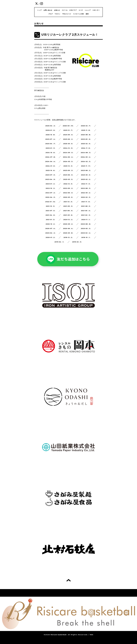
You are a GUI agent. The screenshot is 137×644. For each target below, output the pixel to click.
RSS (92, 635)
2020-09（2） (69, 224)
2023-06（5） (68, 175)
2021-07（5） (51, 211)
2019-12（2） (69, 237)
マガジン (58, 14)
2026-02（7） (86, 126)
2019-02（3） (77, 242)
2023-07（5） (51, 175)
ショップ (88, 10)
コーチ (81, 10)
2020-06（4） (69, 229)
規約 (87, 14)
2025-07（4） (51, 139)
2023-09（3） (68, 170)
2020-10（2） (51, 224)
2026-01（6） (51, 130)
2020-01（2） (51, 237)
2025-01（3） (51, 148)
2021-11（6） (86, 202)
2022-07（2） (51, 193)
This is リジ (67, 14)
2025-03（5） (69, 144)
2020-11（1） (86, 220)
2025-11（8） (86, 130)
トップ (39, 10)
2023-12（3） (69, 166)
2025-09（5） (68, 135)
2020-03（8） (69, 233)
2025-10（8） (51, 135)
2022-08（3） (86, 188)
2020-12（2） (68, 220)
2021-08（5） (86, 206)
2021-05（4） (86, 211)
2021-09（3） (69, 206)
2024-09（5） (68, 153)
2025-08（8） (86, 135)
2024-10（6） (51, 153)
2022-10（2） (51, 188)
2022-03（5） (69, 197)
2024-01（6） (51, 166)
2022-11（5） (86, 184)
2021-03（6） (69, 215)
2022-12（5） (69, 184)
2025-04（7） (51, 144)
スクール (65, 10)
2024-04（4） (51, 162)
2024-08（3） (86, 153)
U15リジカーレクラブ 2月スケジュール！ (70, 35)
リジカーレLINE (78, 14)
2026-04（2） (51, 126)
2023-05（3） (86, 175)
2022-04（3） (51, 197)
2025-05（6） (86, 139)
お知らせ (57, 10)
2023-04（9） (51, 179)
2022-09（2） (68, 188)
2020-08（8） (86, 224)
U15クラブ (73, 10)
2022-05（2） (86, 193)
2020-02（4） (86, 233)
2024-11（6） (86, 148)
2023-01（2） (51, 184)
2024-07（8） (51, 157)
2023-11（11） (86, 166)
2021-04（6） (51, 215)
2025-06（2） (68, 139)
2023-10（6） (51, 170)
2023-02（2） (86, 179)
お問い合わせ (48, 10)
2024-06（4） (68, 157)
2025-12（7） (68, 130)
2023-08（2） (86, 170)
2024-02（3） (86, 162)
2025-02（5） (86, 144)
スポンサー (96, 10)
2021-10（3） (51, 206)
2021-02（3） (86, 215)
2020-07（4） (51, 229)
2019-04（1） (60, 242)
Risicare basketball (59, 635)
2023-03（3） (69, 179)
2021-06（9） (68, 211)
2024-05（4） (86, 157)
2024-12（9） (68, 148)
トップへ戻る (69, 580)
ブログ (51, 14)
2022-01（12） (51, 202)
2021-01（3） (51, 220)
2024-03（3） (69, 162)
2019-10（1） (86, 237)
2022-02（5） (86, 197)
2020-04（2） (51, 233)
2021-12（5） (68, 202)
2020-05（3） (86, 229)
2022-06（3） (68, 193)
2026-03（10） (68, 126)
